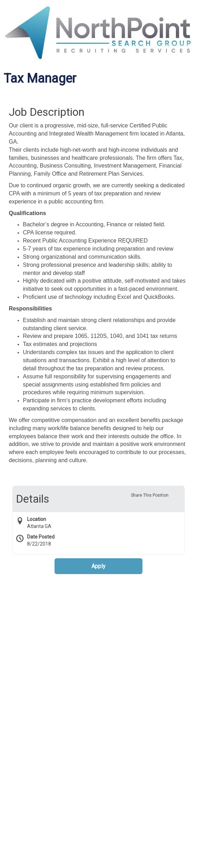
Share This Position (150, 495)
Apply (99, 566)
